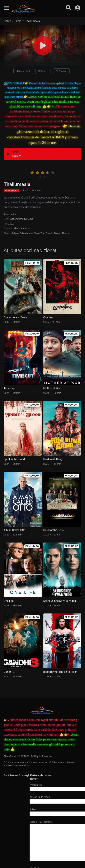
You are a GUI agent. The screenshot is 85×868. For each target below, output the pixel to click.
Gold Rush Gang (53, 459)
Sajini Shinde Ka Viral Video (60, 601)
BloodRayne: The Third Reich (60, 672)
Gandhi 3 (9, 672)
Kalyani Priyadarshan (23, 233)
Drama (29, 219)
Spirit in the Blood (14, 459)
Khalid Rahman (22, 228)
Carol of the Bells (54, 530)
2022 (11, 224)
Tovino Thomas (62, 233)
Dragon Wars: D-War (16, 317)
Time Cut (9, 388)
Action (14, 219)
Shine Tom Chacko (44, 233)
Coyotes (48, 317)
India (13, 214)
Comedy (21, 219)
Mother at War (52, 388)
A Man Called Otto (15, 530)
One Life (9, 601)
